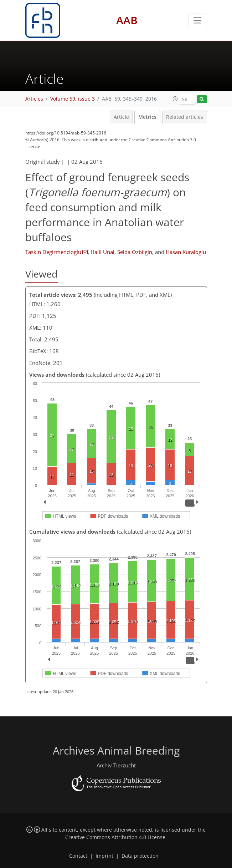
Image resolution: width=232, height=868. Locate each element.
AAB (127, 20)
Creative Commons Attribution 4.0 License (115, 837)
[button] (175, 99)
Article (121, 117)
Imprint (104, 856)
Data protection (140, 856)
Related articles (185, 117)
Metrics (147, 117)
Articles (34, 99)
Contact (78, 856)
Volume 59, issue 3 (73, 99)
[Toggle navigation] (198, 20)
